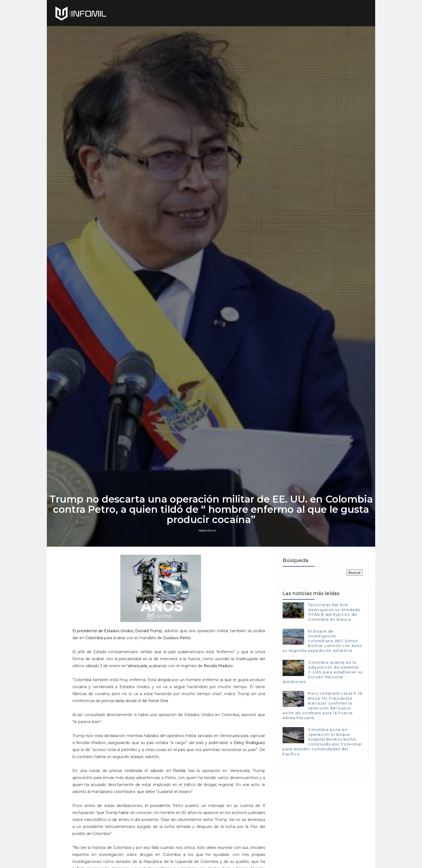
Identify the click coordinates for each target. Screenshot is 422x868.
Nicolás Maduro (218, 666)
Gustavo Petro (177, 638)
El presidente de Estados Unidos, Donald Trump (117, 631)
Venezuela (137, 666)
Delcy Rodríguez (249, 743)
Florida (179, 771)
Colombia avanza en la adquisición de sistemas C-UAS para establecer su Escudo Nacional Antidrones (323, 672)
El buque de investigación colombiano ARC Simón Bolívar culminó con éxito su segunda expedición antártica (323, 641)
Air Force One (155, 701)
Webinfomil (207, 530)
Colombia (94, 638)
